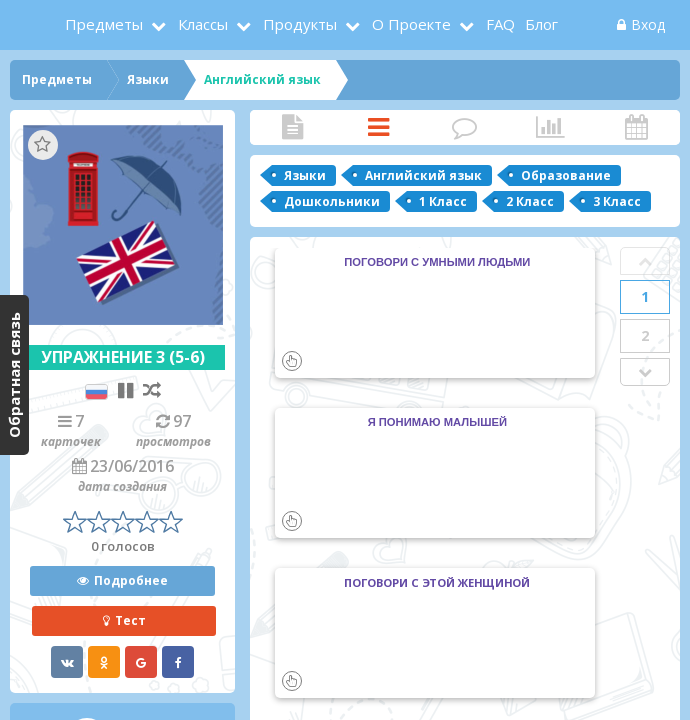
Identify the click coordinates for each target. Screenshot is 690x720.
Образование (566, 175)
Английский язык (423, 175)
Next (645, 372)
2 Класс (530, 201)
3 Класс (617, 201)
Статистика (550, 127)
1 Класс (443, 201)
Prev (645, 261)
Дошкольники (332, 201)
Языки (305, 175)
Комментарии (464, 127)
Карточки (378, 127)
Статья (292, 127)
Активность (636, 127)
